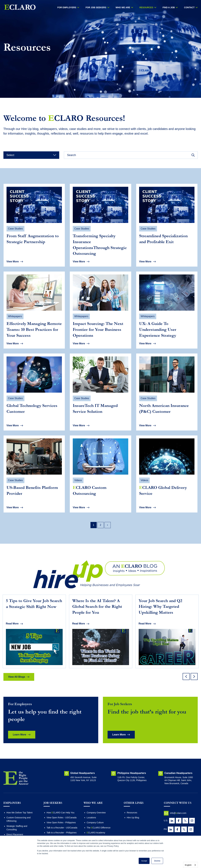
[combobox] (191, 865)
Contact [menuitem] (189, 7)
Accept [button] (144, 861)
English (188, 865)
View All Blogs (17, 677)
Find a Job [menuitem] (169, 7)
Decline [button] (157, 861)
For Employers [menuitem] (67, 7)
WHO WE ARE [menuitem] (123, 7)
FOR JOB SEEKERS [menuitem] (96, 7)
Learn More (20, 735)
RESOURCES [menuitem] (146, 7)
